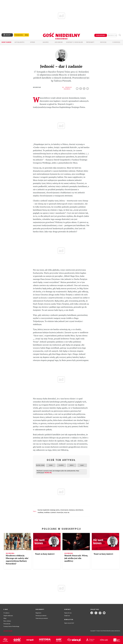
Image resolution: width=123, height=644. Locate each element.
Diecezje (103, 42)
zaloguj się (112, 35)
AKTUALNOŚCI (20, 42)
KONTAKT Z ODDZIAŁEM (75, 42)
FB (81, 88)
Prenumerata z (21, 35)
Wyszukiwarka (120, 35)
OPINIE (33, 42)
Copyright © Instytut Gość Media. (98, 631)
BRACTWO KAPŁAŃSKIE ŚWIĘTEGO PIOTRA (49, 510)
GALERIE (46, 42)
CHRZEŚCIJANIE (64, 510)
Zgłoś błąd (8, 631)
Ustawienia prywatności (42, 618)
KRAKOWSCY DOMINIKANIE (76, 510)
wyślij (88, 88)
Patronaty (90, 42)
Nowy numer (6, 42)
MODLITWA (41, 513)
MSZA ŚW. (67, 513)
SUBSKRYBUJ (101, 35)
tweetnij (84, 88)
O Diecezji (116, 42)
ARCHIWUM (59, 42)
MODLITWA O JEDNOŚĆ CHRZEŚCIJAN (54, 513)
